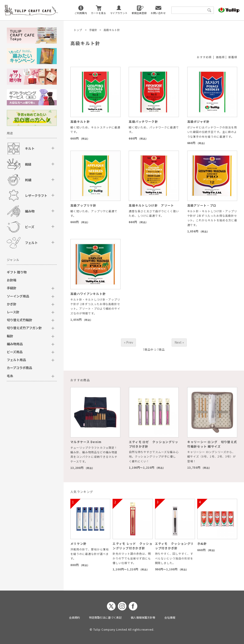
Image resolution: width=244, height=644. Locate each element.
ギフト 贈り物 (17, 272)
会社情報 (170, 617)
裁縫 (28, 164)
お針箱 (12, 280)
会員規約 (74, 617)
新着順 (233, 57)
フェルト (31, 243)
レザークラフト (36, 195)
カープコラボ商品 (19, 368)
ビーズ (30, 227)
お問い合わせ (158, 13)
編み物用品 (15, 344)
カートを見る (99, 13)
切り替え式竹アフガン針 (24, 328)
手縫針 (93, 30)
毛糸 (10, 376)
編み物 (30, 211)
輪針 (10, 336)
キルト (30, 148)
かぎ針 (12, 304)
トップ (78, 30)
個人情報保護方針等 (143, 617)
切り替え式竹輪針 (20, 320)
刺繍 (28, 180)
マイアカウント (119, 13)
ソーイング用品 (18, 296)
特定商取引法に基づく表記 (105, 617)
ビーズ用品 (15, 352)
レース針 (13, 312)
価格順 (220, 57)
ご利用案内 (81, 13)
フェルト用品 (16, 360)
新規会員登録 (139, 13)
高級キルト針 (112, 30)
